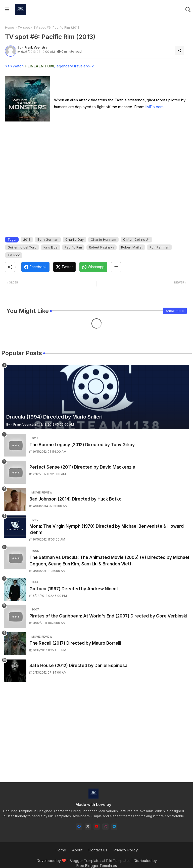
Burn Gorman (48, 239)
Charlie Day (75, 239)
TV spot (24, 27)
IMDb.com (154, 107)
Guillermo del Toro (22, 247)
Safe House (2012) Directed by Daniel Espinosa (78, 666)
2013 (27, 239)
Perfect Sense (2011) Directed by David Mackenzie (82, 467)
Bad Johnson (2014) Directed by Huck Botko (76, 499)
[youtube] (97, 827)
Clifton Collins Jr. (136, 239)
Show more (175, 311)
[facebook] (79, 827)
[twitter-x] (88, 827)
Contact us (98, 850)
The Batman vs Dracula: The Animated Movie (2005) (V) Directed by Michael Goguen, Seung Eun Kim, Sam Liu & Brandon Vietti (109, 561)
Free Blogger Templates (97, 866)
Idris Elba (51, 247)
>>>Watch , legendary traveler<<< (50, 66)
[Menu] (7, 10)
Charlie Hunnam (103, 239)
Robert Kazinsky (102, 247)
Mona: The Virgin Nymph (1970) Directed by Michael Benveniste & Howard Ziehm (107, 529)
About (77, 850)
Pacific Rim (73, 247)
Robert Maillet (132, 247)
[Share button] (116, 267)
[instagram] (105, 827)
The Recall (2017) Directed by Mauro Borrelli (75, 643)
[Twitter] (64, 267)
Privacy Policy (126, 850)
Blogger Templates (85, 861)
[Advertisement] (96, 737)
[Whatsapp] (93, 267)
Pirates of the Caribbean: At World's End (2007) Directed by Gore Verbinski (108, 616)
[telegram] (114, 827)
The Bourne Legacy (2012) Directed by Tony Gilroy (82, 445)
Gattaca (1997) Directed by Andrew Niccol (74, 589)
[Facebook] (35, 267)
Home (10, 27)
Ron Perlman (159, 247)
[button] (188, 10)
